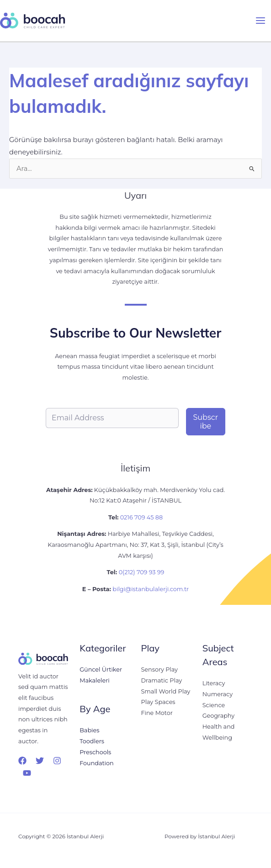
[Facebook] (22, 761)
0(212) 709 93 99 (142, 572)
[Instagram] (57, 761)
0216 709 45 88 (141, 517)
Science (214, 705)
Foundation (96, 763)
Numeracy (218, 694)
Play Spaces (158, 702)
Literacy (214, 683)
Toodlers (92, 741)
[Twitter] (40, 761)
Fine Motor (157, 713)
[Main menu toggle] (260, 21)
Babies (89, 731)
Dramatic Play (162, 680)
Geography (218, 716)
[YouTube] (27, 773)
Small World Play (166, 691)
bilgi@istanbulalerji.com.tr (151, 589)
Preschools (95, 752)
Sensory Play (159, 670)
